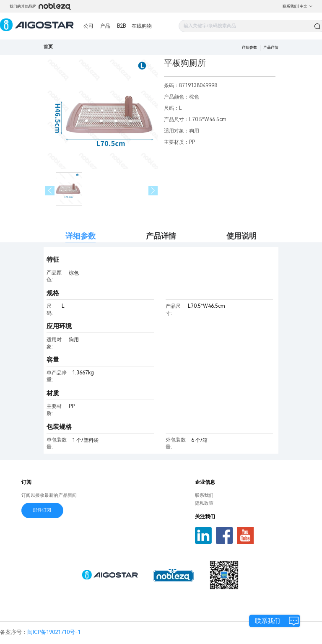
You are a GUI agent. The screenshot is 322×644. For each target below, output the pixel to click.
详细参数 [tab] (80, 236)
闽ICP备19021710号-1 (54, 632)
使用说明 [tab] (241, 236)
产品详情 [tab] (161, 236)
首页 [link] (48, 47)
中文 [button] (306, 6)
